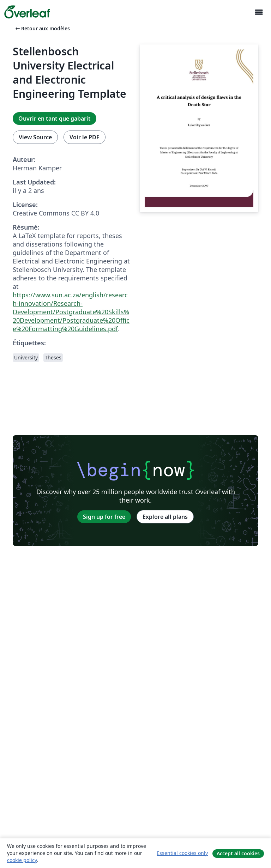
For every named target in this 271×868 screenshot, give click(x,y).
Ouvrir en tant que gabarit (55, 119)
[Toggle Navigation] (259, 12)
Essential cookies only (182, 853)
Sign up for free (104, 517)
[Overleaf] (27, 12)
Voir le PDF (85, 137)
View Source (35, 137)
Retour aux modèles (42, 28)
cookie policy (22, 860)
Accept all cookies (238, 853)
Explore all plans (165, 517)
